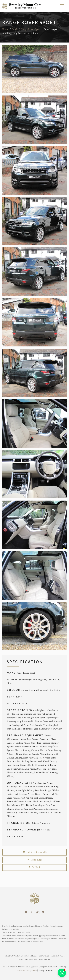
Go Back (34, 867)
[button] (62, 973)
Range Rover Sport (31, 29)
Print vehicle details (35, 852)
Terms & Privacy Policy (26, 971)
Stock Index (35, 860)
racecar (49, 970)
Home (5, 29)
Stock (15, 29)
